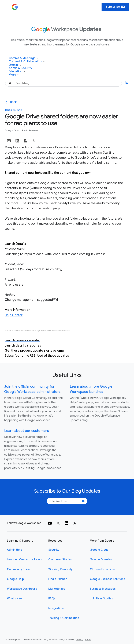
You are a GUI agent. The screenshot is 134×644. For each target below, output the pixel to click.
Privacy (79, 640)
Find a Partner (58, 579)
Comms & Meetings (23, 58)
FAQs (52, 599)
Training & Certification (64, 618)
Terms (88, 640)
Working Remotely (60, 569)
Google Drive (12, 131)
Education (17, 71)
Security (54, 550)
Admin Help (15, 550)
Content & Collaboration (27, 62)
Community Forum (19, 569)
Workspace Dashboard (22, 589)
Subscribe (115, 7)
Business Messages (103, 589)
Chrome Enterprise (103, 569)
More (14, 75)
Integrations (56, 608)
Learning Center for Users (24, 560)
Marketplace (57, 589)
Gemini (15, 65)
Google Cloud (99, 550)
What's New (15, 599)
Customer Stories (60, 560)
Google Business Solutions (107, 579)
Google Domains (101, 560)
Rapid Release (30, 131)
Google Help (15, 579)
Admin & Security (22, 68)
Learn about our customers (27, 431)
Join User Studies (101, 599)
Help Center (14, 315)
